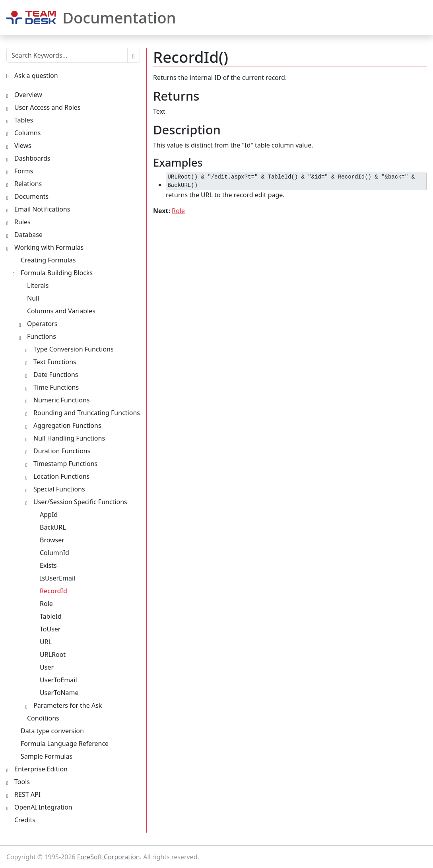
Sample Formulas (47, 756)
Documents (31, 196)
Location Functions (61, 476)
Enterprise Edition (41, 769)
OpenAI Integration (43, 807)
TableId (51, 616)
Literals (38, 285)
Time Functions (56, 387)
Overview (28, 95)
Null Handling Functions (69, 438)
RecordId (53, 591)
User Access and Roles (48, 107)
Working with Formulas (49, 247)
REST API (27, 794)
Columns (27, 133)
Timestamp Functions (65, 464)
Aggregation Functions (67, 425)
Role (178, 211)
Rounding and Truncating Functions (87, 413)
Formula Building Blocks (57, 273)
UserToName (59, 693)
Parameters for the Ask (68, 705)
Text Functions (55, 362)
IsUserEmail (57, 578)
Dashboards (32, 158)
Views (23, 146)
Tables (24, 120)
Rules (22, 222)
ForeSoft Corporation (109, 857)
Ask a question (36, 76)
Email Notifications (42, 209)
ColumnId (54, 553)
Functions (42, 336)
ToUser (50, 629)
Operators (42, 324)
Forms (24, 171)
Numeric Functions (62, 400)
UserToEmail (58, 680)
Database (28, 235)
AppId (49, 515)
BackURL (53, 527)
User (47, 667)
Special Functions (59, 489)
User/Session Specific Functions (80, 502)
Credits (25, 820)
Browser (52, 540)
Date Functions (56, 375)
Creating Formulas (48, 260)
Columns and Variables (61, 311)
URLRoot (53, 654)
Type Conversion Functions (74, 349)
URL (46, 642)
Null (33, 298)
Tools (22, 782)
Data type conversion (52, 731)
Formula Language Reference (65, 744)
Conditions (43, 718)
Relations (28, 184)
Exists (48, 565)
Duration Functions (62, 451)
